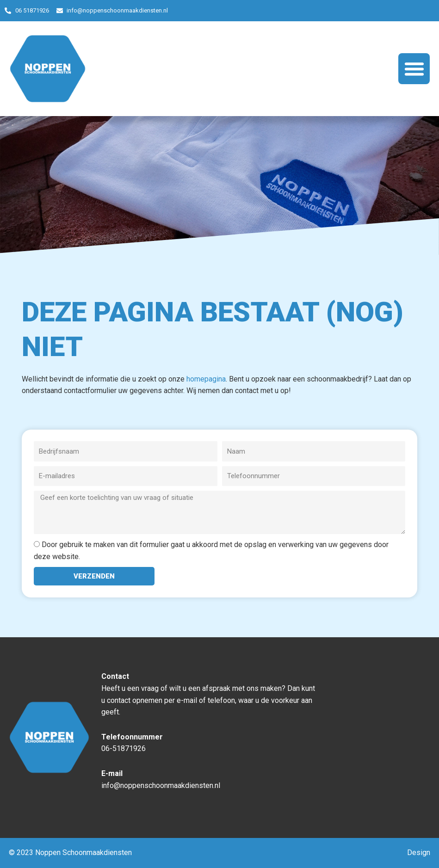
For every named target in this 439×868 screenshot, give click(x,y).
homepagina (206, 379)
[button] (414, 69)
